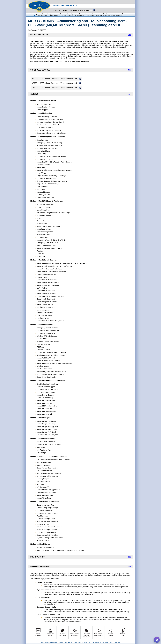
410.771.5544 (68, 642)
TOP (129, 35)
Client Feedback (91, 16)
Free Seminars (80, 16)
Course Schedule (42, 16)
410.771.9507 (78, 642)
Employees (96, 642)
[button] (157, 640)
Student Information (68, 16)
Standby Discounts (116, 16)
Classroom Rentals (54, 16)
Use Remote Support (107, 642)
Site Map (118, 642)
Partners (100, 16)
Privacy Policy (87, 642)
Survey (106, 16)
